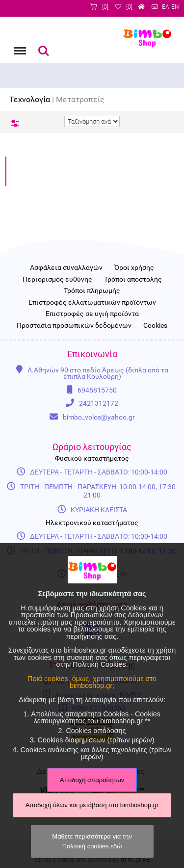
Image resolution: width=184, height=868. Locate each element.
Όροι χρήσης (134, 268)
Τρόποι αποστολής (133, 280)
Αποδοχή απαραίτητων (92, 780)
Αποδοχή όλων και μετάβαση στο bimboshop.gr (92, 805)
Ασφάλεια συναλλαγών (66, 268)
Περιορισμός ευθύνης (57, 280)
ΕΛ (166, 7)
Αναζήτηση (44, 51)
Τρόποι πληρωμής (92, 291)
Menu (19, 46)
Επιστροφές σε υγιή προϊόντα (92, 314)
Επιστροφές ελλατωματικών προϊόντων (92, 303)
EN (175, 7)
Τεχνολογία (30, 99)
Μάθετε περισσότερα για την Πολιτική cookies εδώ (92, 841)
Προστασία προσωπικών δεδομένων (74, 326)
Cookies (155, 326)
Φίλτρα (15, 123)
